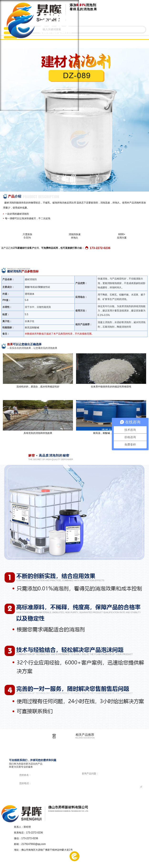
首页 (11, 44)
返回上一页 (139, 44)
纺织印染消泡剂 (18, 67)
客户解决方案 (17, 90)
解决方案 (45, 863)
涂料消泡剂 (15, 51)
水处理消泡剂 (17, 74)
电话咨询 (134, 863)
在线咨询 (109, 792)
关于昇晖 (14, 105)
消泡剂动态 (15, 97)
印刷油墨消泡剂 (18, 59)
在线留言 (104, 863)
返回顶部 (143, 831)
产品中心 (15, 863)
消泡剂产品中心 (18, 82)
